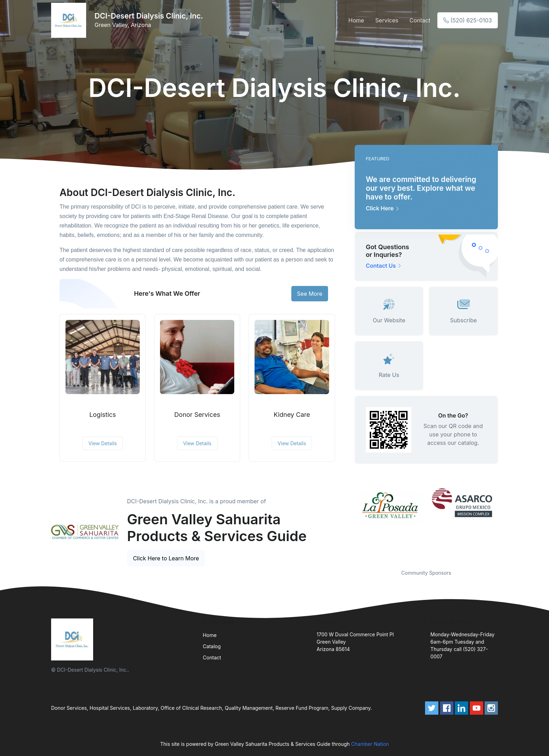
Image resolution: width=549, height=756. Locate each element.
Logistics (103, 415)
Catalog (212, 646)
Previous (349, 524)
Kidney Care (292, 415)
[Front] (70, 20)
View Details (102, 443)
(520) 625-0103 (468, 20)
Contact (420, 20)
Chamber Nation (370, 744)
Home (356, 20)
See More (310, 294)
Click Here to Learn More (166, 558)
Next (503, 524)
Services (387, 20)
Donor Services (197, 415)
